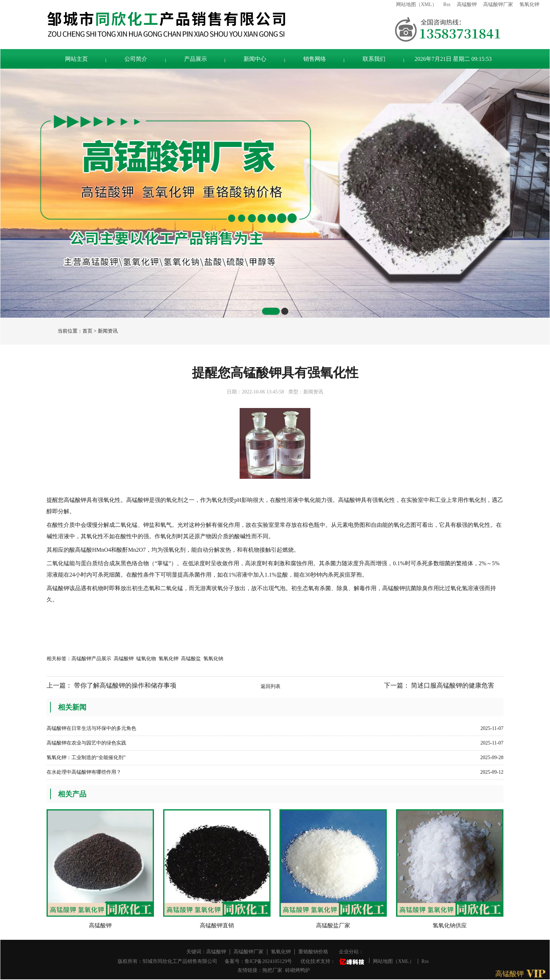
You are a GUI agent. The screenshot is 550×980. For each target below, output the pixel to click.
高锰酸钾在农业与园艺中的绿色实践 (86, 743)
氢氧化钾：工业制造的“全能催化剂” (86, 757)
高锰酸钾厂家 (498, 4)
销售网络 (315, 59)
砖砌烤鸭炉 (298, 970)
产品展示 (196, 59)
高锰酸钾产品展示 (91, 659)
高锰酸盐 (191, 659)
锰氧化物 (146, 659)
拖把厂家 (272, 970)
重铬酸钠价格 (313, 952)
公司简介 (136, 59)
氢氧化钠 (213, 659)
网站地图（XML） (416, 4)
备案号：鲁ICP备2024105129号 (258, 961)
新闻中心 (255, 59)
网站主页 (76, 59)
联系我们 (374, 59)
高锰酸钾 (467, 4)
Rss (447, 4)
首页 (87, 331)
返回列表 (271, 686)
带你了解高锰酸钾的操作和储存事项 (125, 685)
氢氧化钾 (529, 4)
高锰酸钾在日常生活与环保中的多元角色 (91, 728)
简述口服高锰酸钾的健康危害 (453, 685)
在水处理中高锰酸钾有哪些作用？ (84, 772)
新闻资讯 (108, 331)
